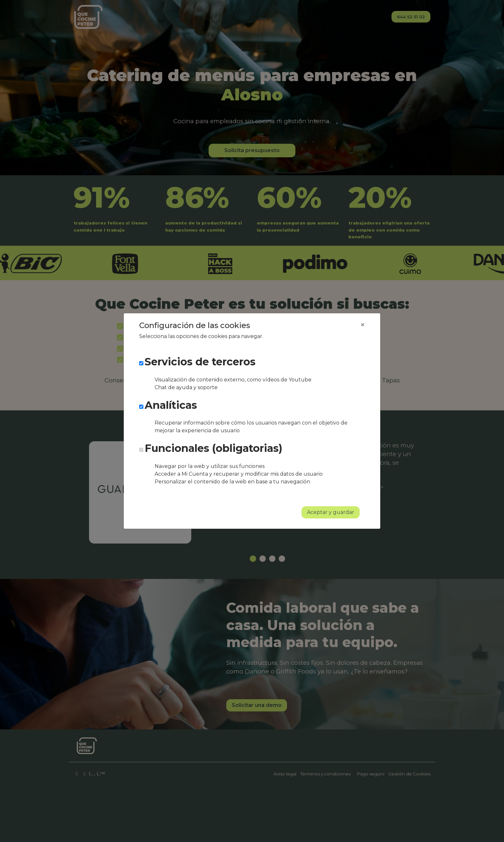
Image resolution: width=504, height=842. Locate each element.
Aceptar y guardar (331, 512)
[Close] (363, 325)
